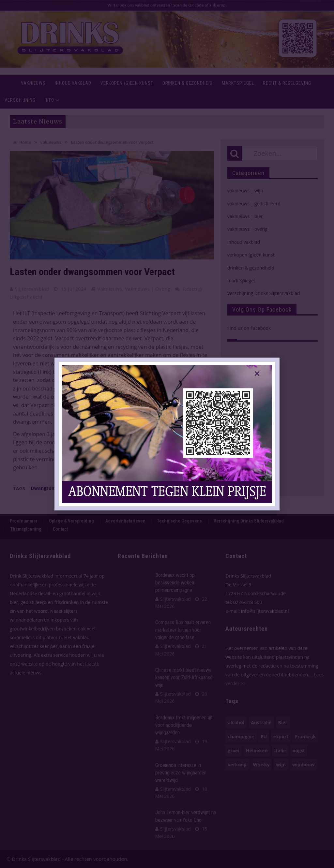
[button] (257, 374)
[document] (167, 434)
